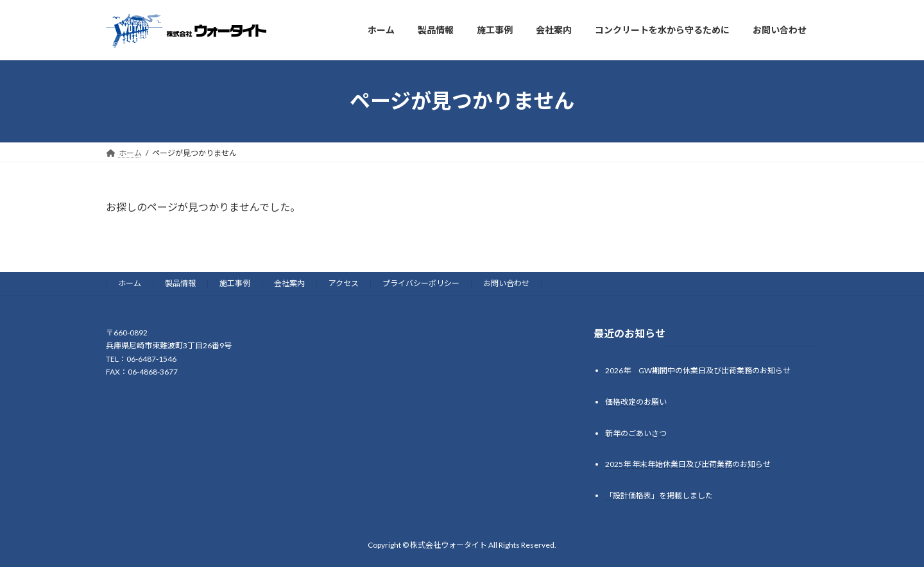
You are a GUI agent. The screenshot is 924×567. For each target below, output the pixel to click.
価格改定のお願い (636, 401)
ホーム (130, 283)
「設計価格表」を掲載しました (659, 495)
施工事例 (235, 283)
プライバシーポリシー (421, 283)
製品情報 (180, 283)
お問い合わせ (506, 283)
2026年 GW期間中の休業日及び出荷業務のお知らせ (698, 370)
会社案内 (289, 283)
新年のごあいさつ (636, 433)
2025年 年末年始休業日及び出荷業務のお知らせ (688, 464)
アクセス (344, 283)
